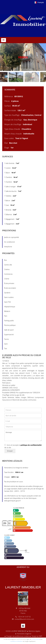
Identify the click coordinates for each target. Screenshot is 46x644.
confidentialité (35, 639)
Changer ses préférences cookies (18, 636)
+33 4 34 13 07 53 (24, 617)
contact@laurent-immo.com (24, 619)
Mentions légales (34, 631)
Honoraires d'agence (24, 634)
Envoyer (10, 451)
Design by (37, 636)
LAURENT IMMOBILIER (23, 587)
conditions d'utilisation (16, 641)
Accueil (23, 20)
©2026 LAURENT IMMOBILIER (16, 631)
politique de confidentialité (31, 445)
